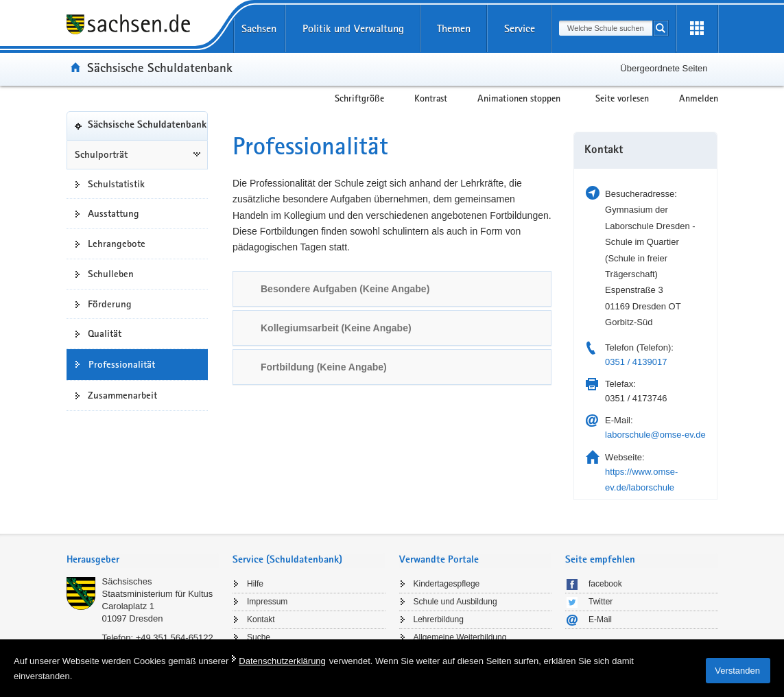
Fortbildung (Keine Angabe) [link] (324, 367)
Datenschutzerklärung (282, 661)
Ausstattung (114, 213)
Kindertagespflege (447, 584)
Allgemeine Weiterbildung (460, 637)
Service (520, 28)
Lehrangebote (117, 244)
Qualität (105, 333)
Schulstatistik (116, 184)
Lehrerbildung (439, 619)
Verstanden (737, 671)
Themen (454, 28)
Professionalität (122, 364)
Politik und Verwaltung (353, 28)
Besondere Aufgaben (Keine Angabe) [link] (345, 289)
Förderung (110, 304)
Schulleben (111, 274)
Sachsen (259, 28)
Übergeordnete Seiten (664, 68)
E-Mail (600, 619)
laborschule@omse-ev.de (655, 435)
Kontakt (261, 619)
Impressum (267, 602)
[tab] (392, 289)
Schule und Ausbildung (455, 602)
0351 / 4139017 (636, 362)
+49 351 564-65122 (175, 638)
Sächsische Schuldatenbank (160, 67)
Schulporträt (101, 154)
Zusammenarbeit (122, 395)
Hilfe (255, 584)
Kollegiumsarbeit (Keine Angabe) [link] (336, 328)
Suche (259, 637)
